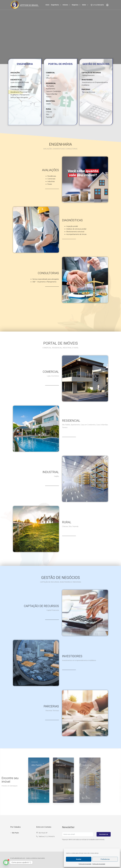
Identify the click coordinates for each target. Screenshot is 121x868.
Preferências (105, 859)
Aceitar (79, 859)
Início (47, 5)
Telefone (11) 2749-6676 (47, 837)
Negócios (75, 5)
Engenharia (55, 5)
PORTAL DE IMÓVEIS (60, 64)
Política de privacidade (85, 864)
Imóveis (65, 5)
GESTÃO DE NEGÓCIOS (96, 64)
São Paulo (15, 833)
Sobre (84, 5)
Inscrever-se (104, 834)
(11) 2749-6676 (97, 5)
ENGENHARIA (25, 64)
